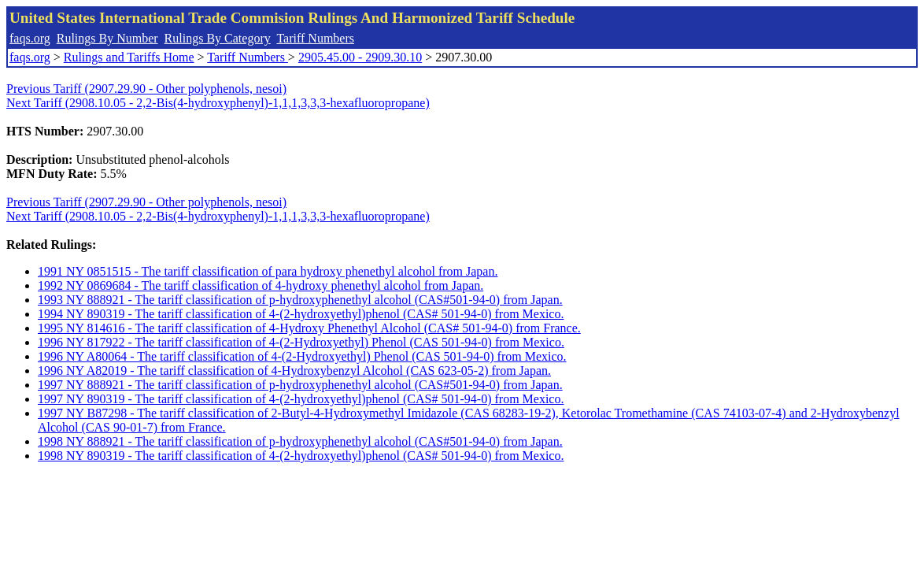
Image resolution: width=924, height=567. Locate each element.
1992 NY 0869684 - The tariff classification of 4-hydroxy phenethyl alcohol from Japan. (261, 285)
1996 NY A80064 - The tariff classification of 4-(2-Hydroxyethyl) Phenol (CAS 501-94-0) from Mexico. (302, 356)
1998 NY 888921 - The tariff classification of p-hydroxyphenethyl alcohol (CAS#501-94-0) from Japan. (300, 441)
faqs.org (30, 38)
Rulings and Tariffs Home (129, 57)
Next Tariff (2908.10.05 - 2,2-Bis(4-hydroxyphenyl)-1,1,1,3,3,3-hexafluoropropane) (218, 103)
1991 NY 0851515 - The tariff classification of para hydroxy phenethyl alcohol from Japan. (268, 271)
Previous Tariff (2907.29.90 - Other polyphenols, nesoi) (146, 89)
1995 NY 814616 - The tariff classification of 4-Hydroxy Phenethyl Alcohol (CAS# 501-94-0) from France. (309, 328)
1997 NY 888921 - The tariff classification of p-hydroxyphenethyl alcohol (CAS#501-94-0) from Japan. (300, 385)
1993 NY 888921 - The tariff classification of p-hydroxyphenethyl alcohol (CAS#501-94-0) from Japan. (300, 300)
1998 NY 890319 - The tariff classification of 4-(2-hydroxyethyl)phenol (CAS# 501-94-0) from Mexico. (301, 456)
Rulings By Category (218, 38)
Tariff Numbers (315, 38)
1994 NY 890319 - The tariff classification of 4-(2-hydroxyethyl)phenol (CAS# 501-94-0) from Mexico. (301, 314)
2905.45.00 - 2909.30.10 (360, 57)
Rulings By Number (107, 38)
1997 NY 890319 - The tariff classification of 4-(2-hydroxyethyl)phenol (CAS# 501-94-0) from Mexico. (301, 399)
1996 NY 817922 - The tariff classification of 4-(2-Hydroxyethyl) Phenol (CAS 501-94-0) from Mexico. (301, 342)
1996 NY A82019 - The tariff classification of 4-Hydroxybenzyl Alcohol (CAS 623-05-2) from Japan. (294, 371)
